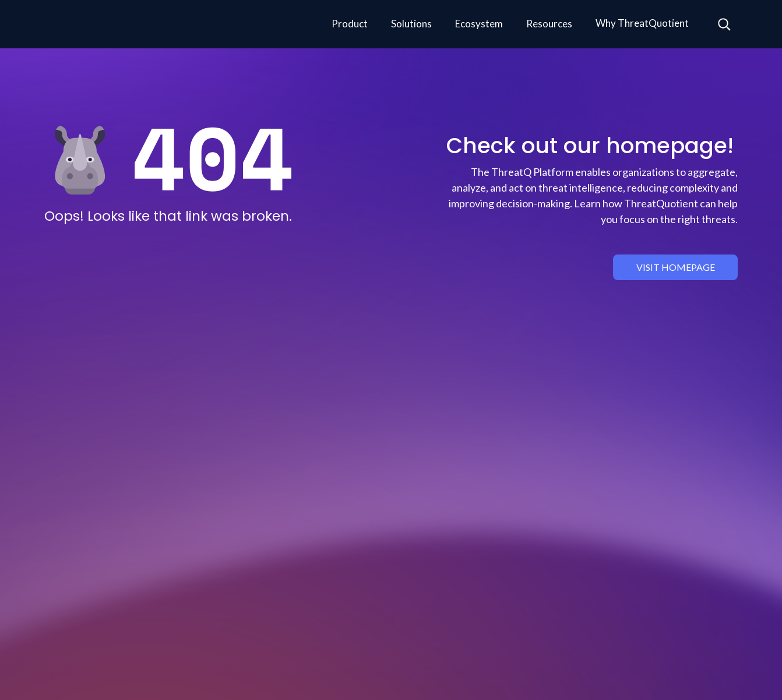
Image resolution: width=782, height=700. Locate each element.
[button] (350, 24)
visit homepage (676, 267)
